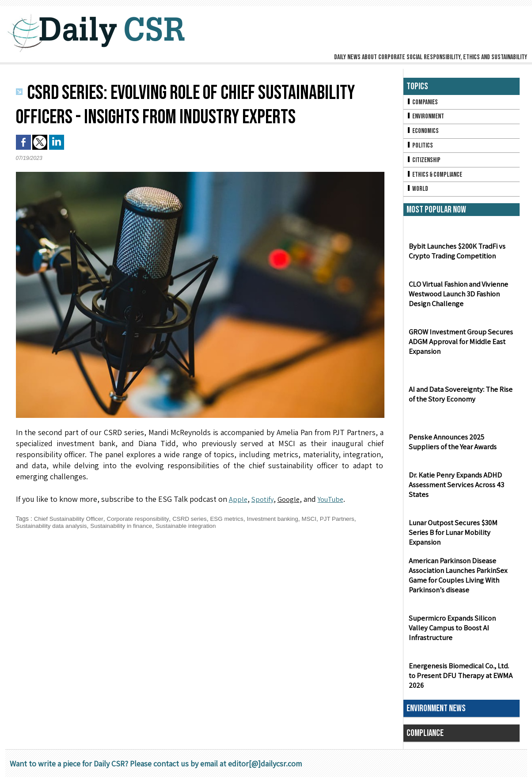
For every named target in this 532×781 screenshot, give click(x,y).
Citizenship (424, 162)
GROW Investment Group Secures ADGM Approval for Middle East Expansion (458, 346)
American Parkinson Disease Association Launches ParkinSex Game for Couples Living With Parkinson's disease (456, 580)
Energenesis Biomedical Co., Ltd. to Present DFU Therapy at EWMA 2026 (459, 680)
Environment (426, 117)
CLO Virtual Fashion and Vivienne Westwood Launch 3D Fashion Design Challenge (458, 298)
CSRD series (196, 519)
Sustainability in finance (125, 526)
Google (291, 499)
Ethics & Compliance (436, 177)
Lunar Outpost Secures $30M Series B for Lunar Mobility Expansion (461, 541)
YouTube (336, 499)
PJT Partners (349, 519)
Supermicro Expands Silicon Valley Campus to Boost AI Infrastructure (460, 637)
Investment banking (282, 519)
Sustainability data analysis (53, 526)
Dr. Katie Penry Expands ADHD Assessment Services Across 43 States (454, 489)
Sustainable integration (193, 526)
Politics (420, 147)
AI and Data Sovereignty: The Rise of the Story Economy (459, 398)
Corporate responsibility (142, 519)
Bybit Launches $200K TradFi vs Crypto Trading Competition (456, 255)
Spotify (264, 499)
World (418, 192)
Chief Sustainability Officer (70, 519)
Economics (423, 132)
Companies (423, 102)
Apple (238, 499)
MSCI (320, 519)
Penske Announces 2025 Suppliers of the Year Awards (460, 446)
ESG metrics (234, 519)
